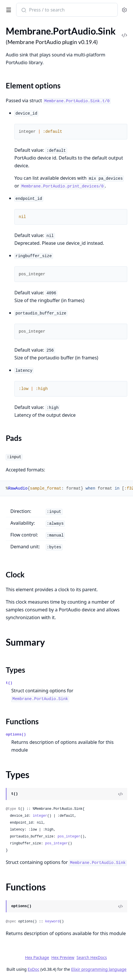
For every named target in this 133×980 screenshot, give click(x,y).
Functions (22, 721)
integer (40, 816)
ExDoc (34, 969)
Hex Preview (63, 957)
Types (15, 670)
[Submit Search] (23, 10)
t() (9, 683)
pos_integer (69, 837)
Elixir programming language (99, 969)
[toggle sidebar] (8, 9)
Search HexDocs (92, 958)
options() (16, 734)
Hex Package (37, 957)
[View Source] (120, 794)
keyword (52, 922)
